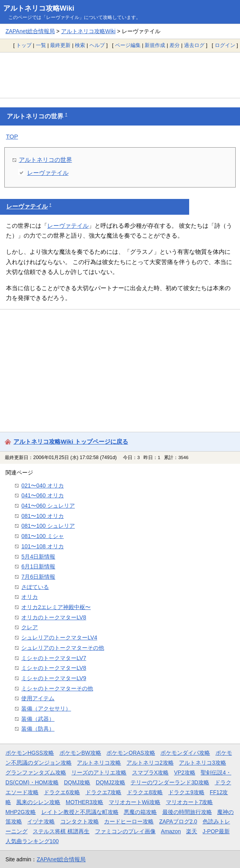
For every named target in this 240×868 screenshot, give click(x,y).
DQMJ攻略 (77, 782)
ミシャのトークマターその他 (57, 688)
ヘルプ (97, 45)
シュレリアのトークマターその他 (63, 648)
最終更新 (60, 45)
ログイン (225, 45)
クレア (30, 627)
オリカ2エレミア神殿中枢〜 (56, 607)
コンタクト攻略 (80, 821)
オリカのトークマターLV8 (54, 617)
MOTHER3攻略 (85, 802)
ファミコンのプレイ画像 (125, 831)
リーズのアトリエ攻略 (99, 772)
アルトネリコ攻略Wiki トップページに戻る (71, 441)
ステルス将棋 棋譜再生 (61, 831)
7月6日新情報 (38, 577)
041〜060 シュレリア (48, 506)
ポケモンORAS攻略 (131, 753)
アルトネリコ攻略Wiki (39, 8)
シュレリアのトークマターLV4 (59, 637)
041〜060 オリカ (43, 495)
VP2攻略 (185, 772)
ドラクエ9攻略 (186, 792)
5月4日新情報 (38, 557)
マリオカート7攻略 (190, 802)
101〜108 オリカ (43, 546)
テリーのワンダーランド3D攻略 (170, 782)
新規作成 (155, 45)
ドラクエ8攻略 (145, 792)
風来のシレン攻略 (38, 802)
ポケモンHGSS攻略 (30, 753)
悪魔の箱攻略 (140, 812)
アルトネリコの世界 (46, 160)
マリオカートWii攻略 (135, 802)
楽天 (192, 831)
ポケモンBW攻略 (80, 753)
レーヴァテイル (48, 173)
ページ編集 (128, 45)
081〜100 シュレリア (48, 526)
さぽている (35, 587)
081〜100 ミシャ (43, 536)
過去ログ (194, 45)
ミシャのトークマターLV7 (54, 658)
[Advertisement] (120, 75)
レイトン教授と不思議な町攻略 (80, 812)
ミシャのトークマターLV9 (54, 678)
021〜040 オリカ (43, 486)
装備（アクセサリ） (46, 709)
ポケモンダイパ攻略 (185, 753)
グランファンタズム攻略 (36, 772)
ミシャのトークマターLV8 (54, 668)
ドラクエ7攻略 (104, 792)
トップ (24, 45)
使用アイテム (38, 698)
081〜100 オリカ (43, 516)
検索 (80, 45)
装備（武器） (38, 719)
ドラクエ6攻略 (62, 792)
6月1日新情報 (38, 566)
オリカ (30, 597)
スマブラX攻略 (150, 772)
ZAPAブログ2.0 (178, 821)
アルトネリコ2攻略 (150, 763)
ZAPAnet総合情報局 (30, 31)
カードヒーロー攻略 (129, 821)
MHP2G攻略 (21, 812)
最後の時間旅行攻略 (187, 812)
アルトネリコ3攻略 (203, 763)
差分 (175, 45)
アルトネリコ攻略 (99, 763)
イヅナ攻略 (41, 821)
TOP (12, 136)
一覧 (41, 45)
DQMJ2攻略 (111, 782)
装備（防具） (38, 729)
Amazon (171, 831)
